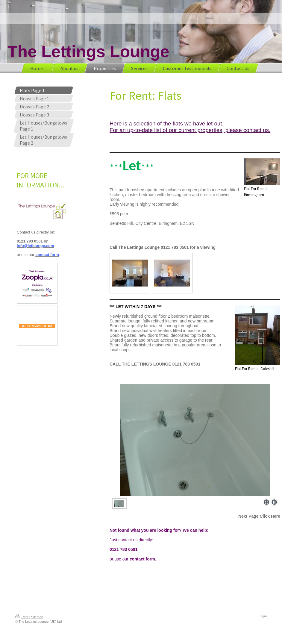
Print (22, 617)
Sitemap (37, 617)
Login (263, 616)
